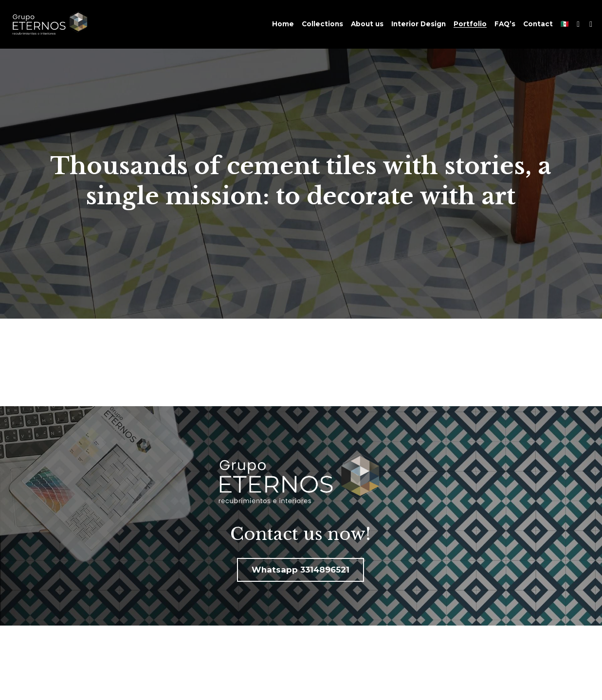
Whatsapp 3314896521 (301, 569)
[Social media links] (578, 24)
